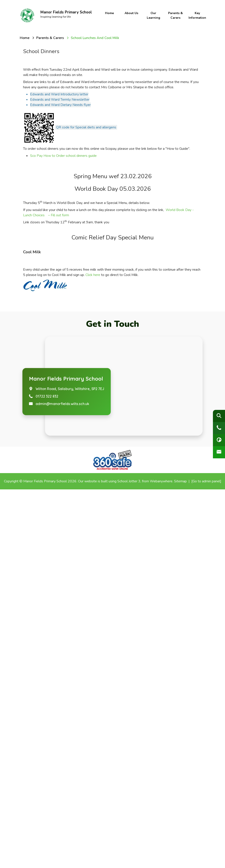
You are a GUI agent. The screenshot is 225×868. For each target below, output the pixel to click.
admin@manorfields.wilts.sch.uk (62, 782)
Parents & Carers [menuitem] (175, 15)
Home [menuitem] (109, 13)
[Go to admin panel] (206, 860)
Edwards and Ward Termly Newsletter (60, 100)
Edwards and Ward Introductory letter (59, 94)
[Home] (25, 38)
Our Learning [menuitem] (153, 15)
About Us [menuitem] (131, 13)
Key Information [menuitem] (197, 15)
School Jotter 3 (129, 860)
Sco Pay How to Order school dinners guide (63, 156)
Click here (93, 653)
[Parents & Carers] (50, 38)
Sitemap (180, 860)
